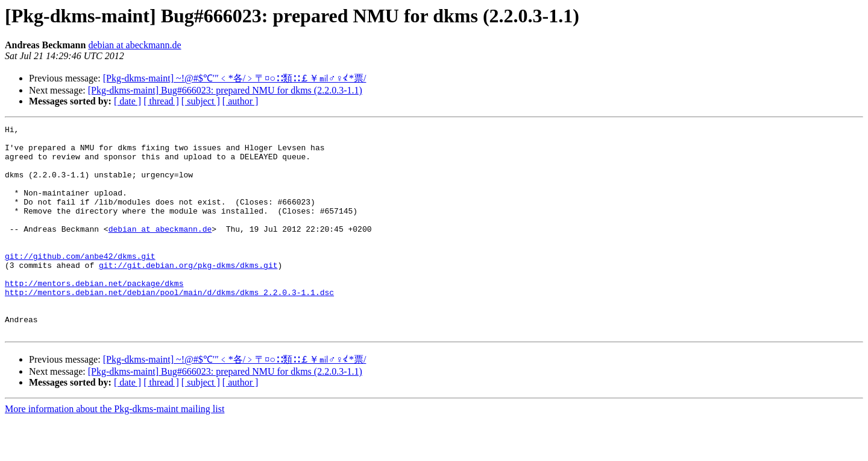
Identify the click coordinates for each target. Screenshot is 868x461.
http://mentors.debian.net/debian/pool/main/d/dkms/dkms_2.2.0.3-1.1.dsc (169, 326)
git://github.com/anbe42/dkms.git (80, 283)
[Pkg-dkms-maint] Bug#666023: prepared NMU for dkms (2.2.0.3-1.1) (225, 90)
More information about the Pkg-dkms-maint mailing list (115, 450)
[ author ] (241, 101)
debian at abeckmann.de (134, 45)
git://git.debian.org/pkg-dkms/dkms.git (188, 294)
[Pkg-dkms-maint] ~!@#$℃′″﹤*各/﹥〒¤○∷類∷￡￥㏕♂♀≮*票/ (235, 78)
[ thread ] (161, 101)
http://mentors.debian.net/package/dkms (94, 316)
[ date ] (127, 101)
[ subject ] (201, 101)
